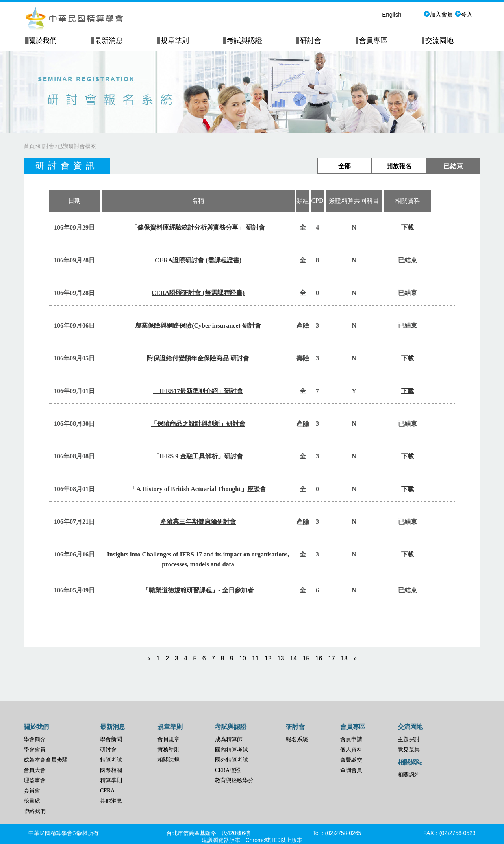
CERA (107, 791)
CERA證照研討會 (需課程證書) (198, 260)
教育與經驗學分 (234, 780)
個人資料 (351, 750)
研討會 (46, 146)
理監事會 (35, 780)
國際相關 (111, 770)
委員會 (32, 791)
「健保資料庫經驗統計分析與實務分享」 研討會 (198, 227)
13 (281, 658)
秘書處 (32, 801)
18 (344, 658)
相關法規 (169, 760)
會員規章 (169, 739)
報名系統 (297, 739)
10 (243, 658)
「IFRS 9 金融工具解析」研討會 (198, 456)
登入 (464, 14)
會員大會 (35, 770)
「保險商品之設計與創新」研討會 (198, 424)
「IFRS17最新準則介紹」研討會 (198, 391)
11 (255, 658)
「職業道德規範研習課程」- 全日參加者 (198, 590)
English (392, 14)
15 (306, 658)
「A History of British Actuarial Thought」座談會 (198, 489)
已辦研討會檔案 (77, 146)
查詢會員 (351, 770)
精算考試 (111, 760)
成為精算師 (229, 739)
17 (332, 658)
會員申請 (351, 739)
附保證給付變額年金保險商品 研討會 (198, 358)
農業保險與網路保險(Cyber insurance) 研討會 (198, 326)
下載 (408, 227)
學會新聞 (111, 739)
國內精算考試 (232, 750)
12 (268, 658)
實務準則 (169, 750)
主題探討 (409, 739)
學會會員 (35, 750)
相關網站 (409, 775)
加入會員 (438, 14)
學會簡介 (35, 739)
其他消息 (111, 801)
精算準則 (111, 780)
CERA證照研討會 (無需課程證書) (198, 293)
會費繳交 (351, 760)
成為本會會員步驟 (46, 760)
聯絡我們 (35, 811)
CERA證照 (228, 770)
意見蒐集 (409, 750)
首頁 (29, 146)
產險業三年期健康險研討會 (198, 522)
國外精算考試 (232, 760)
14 (293, 658)
